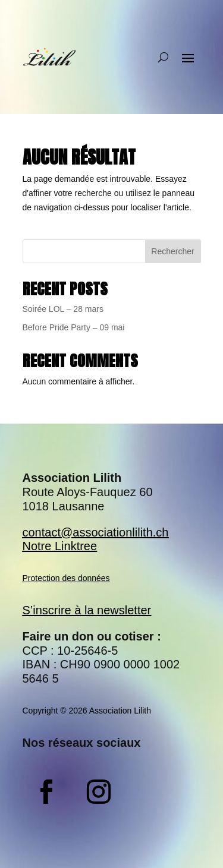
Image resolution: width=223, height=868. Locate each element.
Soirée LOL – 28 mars (63, 309)
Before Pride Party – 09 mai (74, 327)
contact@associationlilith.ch (96, 532)
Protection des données (66, 578)
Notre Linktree (60, 546)
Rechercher (172, 251)
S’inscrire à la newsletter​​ (87, 610)
